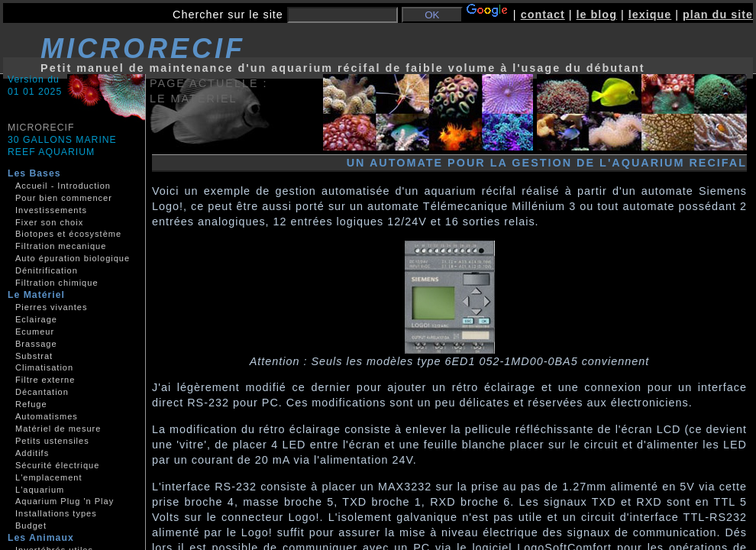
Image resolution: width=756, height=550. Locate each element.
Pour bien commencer (64, 198)
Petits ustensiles (52, 441)
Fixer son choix (49, 222)
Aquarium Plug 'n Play (65, 501)
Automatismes (47, 416)
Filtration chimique (57, 283)
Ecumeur (35, 332)
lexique (650, 15)
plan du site (718, 15)
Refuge (31, 404)
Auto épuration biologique (73, 258)
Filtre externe (45, 380)
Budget (31, 526)
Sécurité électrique (57, 465)
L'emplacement (48, 477)
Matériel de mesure (58, 429)
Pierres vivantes (51, 307)
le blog (597, 15)
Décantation (42, 392)
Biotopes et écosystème (68, 234)
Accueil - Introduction (63, 186)
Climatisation (44, 367)
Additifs (32, 453)
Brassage (36, 344)
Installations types (56, 513)
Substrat (34, 356)
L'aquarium (40, 490)
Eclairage (36, 319)
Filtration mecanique (61, 246)
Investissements (51, 210)
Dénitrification (47, 270)
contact (543, 15)
